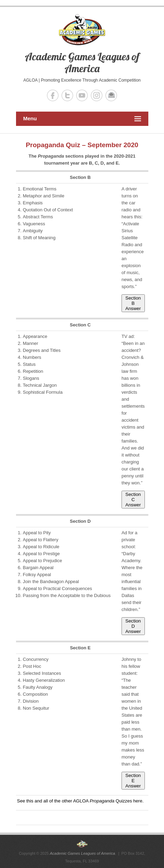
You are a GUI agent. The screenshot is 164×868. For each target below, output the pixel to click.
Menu (82, 119)
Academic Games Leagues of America (82, 62)
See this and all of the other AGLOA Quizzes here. (80, 801)
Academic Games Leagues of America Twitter (67, 95)
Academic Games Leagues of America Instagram (97, 95)
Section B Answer (133, 303)
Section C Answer (133, 500)
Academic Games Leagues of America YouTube (82, 95)
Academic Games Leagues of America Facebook (53, 95)
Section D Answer (133, 626)
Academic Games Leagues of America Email (111, 95)
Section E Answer (133, 781)
